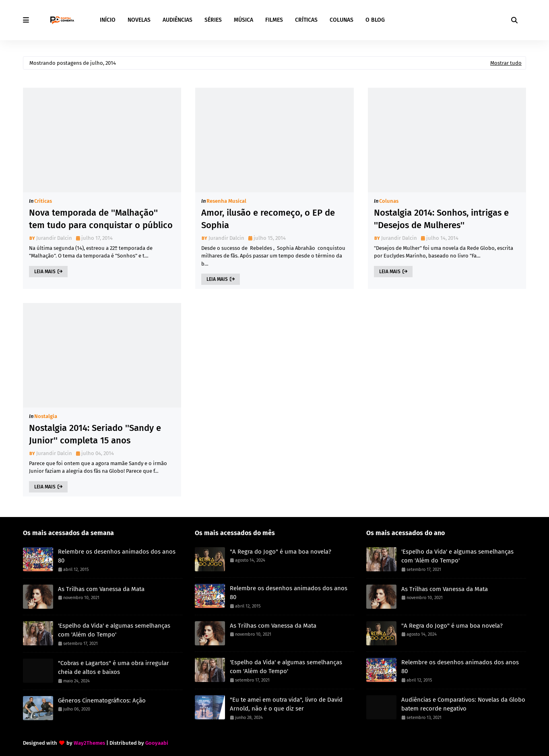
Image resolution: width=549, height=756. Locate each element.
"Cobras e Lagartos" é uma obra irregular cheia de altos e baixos (114, 668)
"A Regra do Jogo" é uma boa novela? (281, 552)
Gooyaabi (157, 743)
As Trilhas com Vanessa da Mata (101, 589)
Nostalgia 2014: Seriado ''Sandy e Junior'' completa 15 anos (95, 434)
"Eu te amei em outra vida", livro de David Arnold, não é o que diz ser (286, 704)
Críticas (43, 201)
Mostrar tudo (506, 63)
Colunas (389, 201)
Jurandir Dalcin (54, 238)
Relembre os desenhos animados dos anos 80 (117, 556)
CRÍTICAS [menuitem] (306, 20)
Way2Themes (89, 743)
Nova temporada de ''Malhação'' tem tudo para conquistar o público (101, 219)
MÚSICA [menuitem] (244, 20)
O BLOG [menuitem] (375, 20)
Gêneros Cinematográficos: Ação (102, 700)
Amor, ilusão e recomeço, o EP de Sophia (268, 219)
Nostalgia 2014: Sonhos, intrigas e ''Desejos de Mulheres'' (441, 219)
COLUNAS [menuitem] (342, 20)
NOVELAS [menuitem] (139, 20)
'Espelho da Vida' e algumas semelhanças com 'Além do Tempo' (114, 630)
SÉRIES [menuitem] (213, 20)
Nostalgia (46, 416)
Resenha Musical (226, 201)
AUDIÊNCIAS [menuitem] (177, 20)
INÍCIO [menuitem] (108, 20)
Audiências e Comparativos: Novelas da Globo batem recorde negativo (463, 704)
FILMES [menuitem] (274, 20)
